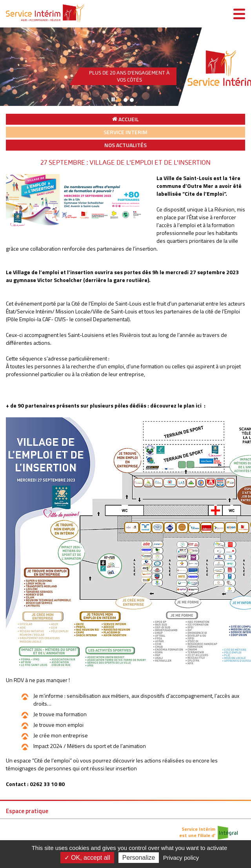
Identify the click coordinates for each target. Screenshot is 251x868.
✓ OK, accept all (87, 858)
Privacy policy (181, 858)
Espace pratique (27, 811)
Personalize (139, 858)
